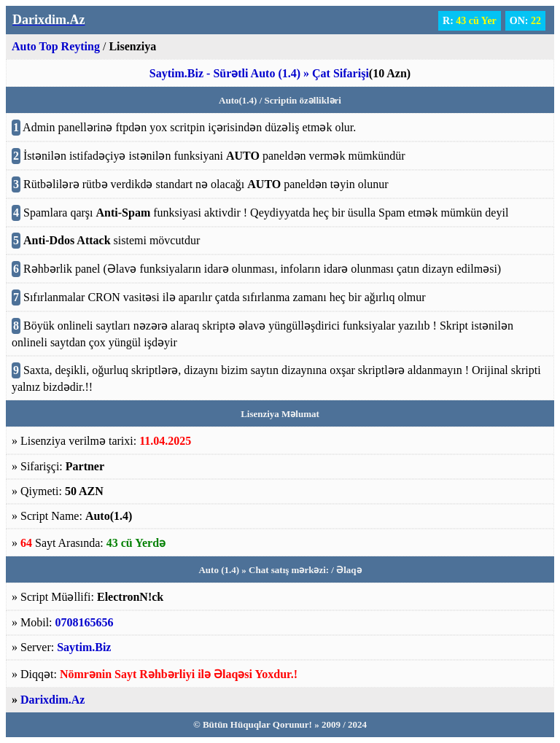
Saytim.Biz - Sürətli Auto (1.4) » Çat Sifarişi (259, 73)
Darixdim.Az (52, 700)
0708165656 (85, 622)
